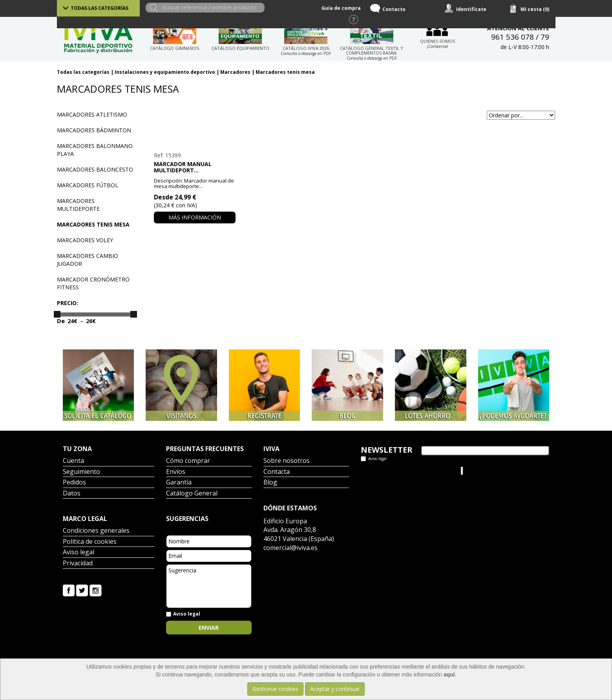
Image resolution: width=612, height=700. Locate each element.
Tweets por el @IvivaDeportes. (400, 471)
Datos (72, 494)
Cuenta (73, 461)
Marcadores (235, 72)
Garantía (179, 483)
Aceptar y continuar (335, 689)
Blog (270, 483)
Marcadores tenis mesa (285, 72)
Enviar (209, 628)
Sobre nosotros (287, 461)
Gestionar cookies (275, 689)
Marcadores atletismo (92, 114)
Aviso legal (79, 553)
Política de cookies (90, 542)
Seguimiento (81, 472)
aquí (449, 674)
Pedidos (74, 483)
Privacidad (78, 564)
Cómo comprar (188, 461)
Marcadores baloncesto (95, 169)
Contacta (277, 472)
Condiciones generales (96, 531)
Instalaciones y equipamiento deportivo (165, 72)
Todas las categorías (100, 8)
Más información (195, 217)
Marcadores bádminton (94, 130)
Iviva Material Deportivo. (494, 471)
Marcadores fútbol (88, 185)
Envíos (176, 472)
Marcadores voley (85, 240)
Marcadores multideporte (78, 205)
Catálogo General (192, 494)
